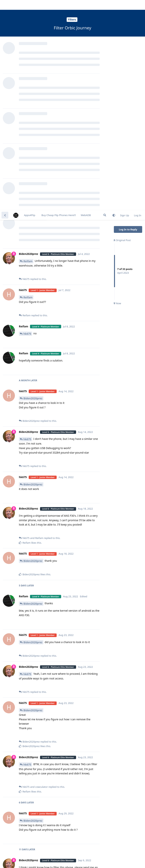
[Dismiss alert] (89, 860)
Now (117, 93)
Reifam (28, 51)
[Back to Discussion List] (5, 5)
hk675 (27, 123)
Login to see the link (40, 662)
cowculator (31, 729)
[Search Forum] (105, 5)
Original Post (122, 30)
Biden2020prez (33, 188)
